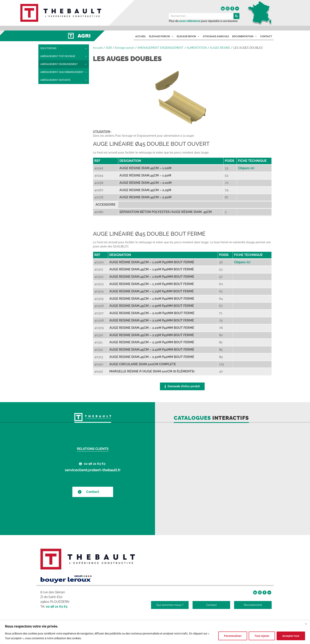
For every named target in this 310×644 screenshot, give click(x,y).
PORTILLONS (64, 159)
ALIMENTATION (64, 72)
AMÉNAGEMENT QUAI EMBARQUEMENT (64, 167)
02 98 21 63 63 (95, 464)
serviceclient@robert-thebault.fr (93, 470)
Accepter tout (291, 636)
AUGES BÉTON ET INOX (65, 120)
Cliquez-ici (246, 168)
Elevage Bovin (188, 36)
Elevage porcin (161, 36)
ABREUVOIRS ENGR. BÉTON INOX (65, 135)
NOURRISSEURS (65, 80)
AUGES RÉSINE (65, 96)
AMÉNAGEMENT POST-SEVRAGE (64, 56)
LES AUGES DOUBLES (57, 112)
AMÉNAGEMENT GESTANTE (64, 175)
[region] (155, 632)
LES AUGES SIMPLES (56, 104)
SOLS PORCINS (64, 48)
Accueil (141, 36)
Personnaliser (233, 636)
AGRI (109, 48)
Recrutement (253, 605)
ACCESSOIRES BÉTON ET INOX (64, 151)
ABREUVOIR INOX (52, 127)
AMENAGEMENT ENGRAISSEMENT (160, 48)
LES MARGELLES (65, 88)
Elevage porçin (125, 48)
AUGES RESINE (220, 48)
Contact (266, 36)
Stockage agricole (216, 36)
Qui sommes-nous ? (170, 605)
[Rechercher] (236, 16)
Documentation (245, 36)
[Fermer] (306, 624)
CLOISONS (64, 143)
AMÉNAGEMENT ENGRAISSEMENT (64, 64)
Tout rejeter (262, 636)
